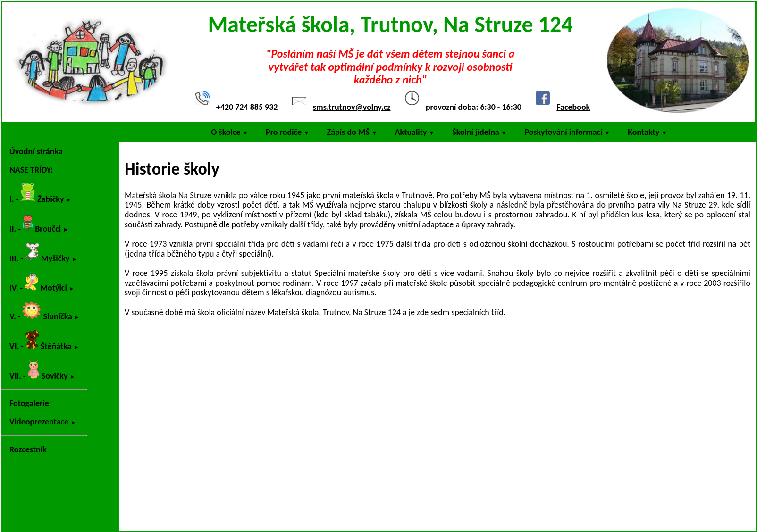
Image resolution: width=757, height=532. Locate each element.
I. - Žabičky (37, 194)
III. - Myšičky (39, 253)
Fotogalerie (29, 403)
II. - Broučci (35, 223)
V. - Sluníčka (41, 312)
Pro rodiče (284, 132)
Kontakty (643, 132)
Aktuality (411, 132)
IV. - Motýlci (38, 282)
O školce (226, 132)
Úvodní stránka (36, 151)
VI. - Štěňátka (41, 341)
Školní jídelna (476, 132)
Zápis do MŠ (348, 132)
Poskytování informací (563, 132)
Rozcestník (28, 449)
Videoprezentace (39, 422)
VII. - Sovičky (39, 370)
